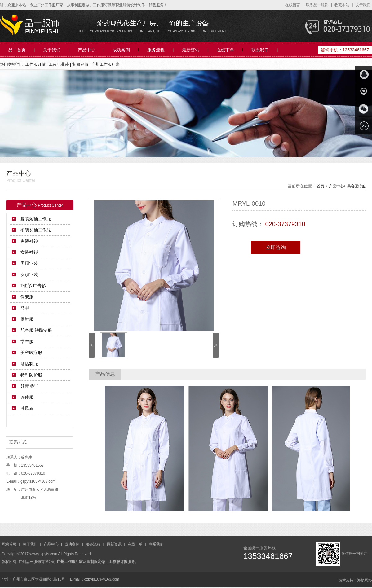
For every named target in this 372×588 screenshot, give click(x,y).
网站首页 (9, 544)
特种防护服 (31, 375)
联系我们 (260, 50)
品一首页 (17, 50)
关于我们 (363, 5)
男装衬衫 (29, 241)
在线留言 (293, 5)
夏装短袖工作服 (36, 219)
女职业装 (29, 274)
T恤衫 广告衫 (33, 286)
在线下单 (225, 50)
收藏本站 (342, 5)
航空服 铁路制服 (36, 330)
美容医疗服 (356, 186)
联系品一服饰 (318, 5)
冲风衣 (27, 408)
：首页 (319, 186)
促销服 (27, 319)
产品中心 (86, 50)
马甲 (25, 308)
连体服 (27, 397)
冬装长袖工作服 (36, 230)
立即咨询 (276, 247)
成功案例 (121, 50)
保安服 (27, 297)
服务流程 (156, 50)
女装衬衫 (29, 252)
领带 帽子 (30, 386)
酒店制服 (29, 364)
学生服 (27, 341)
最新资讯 (191, 50)
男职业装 (29, 263)
